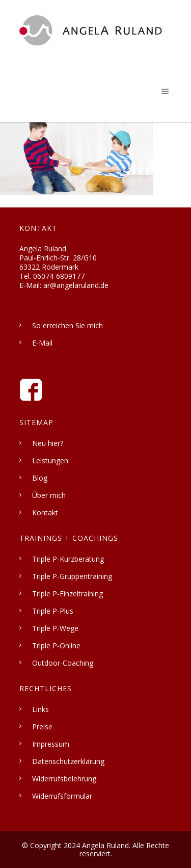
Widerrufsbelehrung (64, 779)
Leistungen (50, 461)
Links (40, 709)
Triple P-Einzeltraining (67, 594)
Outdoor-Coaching (63, 663)
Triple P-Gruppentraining (72, 576)
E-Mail (42, 343)
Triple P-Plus (53, 611)
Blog (40, 478)
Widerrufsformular (62, 796)
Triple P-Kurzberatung (68, 559)
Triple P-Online (56, 646)
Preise (42, 727)
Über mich (49, 495)
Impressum (51, 744)
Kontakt (45, 512)
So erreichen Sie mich (67, 325)
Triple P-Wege (55, 628)
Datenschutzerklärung (68, 761)
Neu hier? (48, 443)
